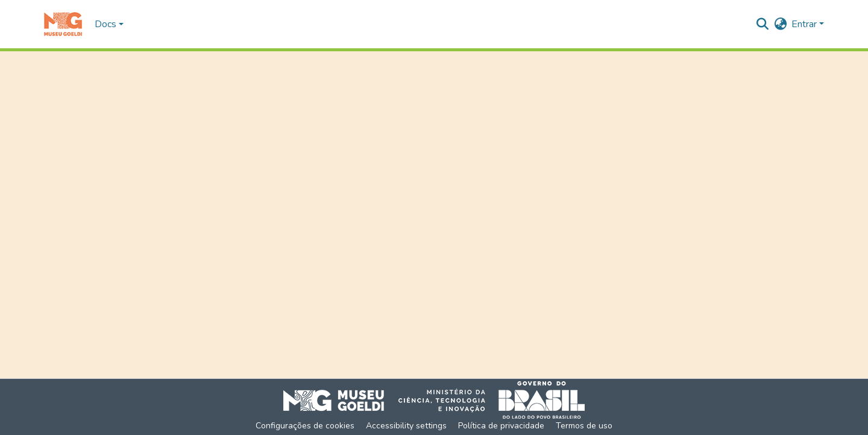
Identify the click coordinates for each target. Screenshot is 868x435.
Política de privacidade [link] (501, 426)
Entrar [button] (805, 24)
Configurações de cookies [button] (305, 426)
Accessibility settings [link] (406, 426)
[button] (63, 24)
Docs (105, 24)
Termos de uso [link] (584, 426)
